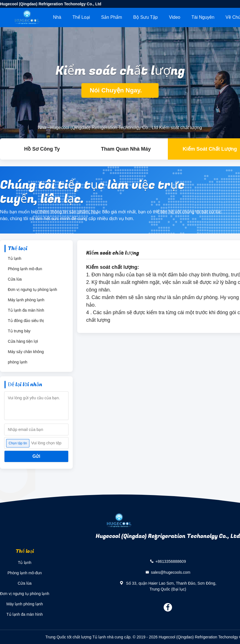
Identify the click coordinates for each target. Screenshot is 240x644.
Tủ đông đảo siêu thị (26, 321)
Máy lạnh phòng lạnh (26, 300)
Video (175, 17)
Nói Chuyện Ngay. (120, 90)
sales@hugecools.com (170, 572)
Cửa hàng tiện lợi (23, 341)
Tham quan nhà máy (126, 149)
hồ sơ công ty (42, 149)
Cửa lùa (15, 279)
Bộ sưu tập (145, 17)
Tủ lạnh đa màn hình (26, 310)
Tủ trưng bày (19, 331)
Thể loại (81, 17)
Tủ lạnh (15, 258)
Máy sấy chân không (26, 352)
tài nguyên (203, 17)
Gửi (36, 456)
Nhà (57, 17)
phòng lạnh (18, 362)
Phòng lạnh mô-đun (25, 269)
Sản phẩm (111, 17)
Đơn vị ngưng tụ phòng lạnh (32, 290)
